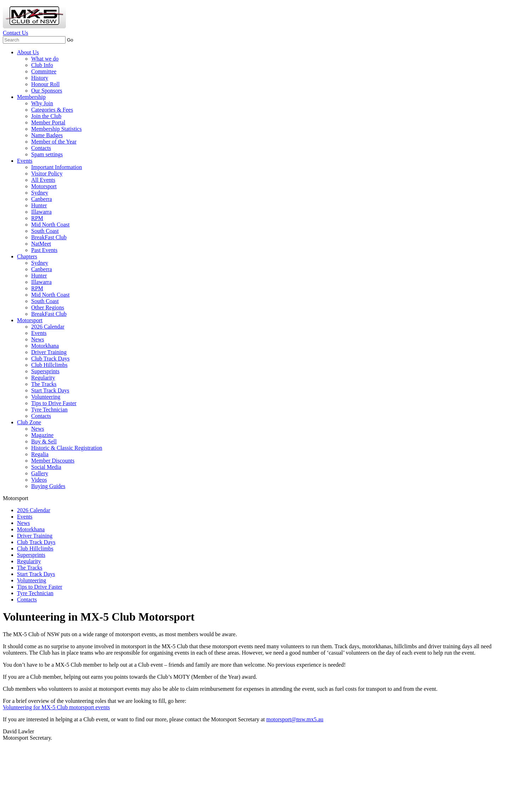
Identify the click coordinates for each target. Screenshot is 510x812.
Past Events (44, 250)
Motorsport (44, 186)
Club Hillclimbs (49, 365)
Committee (44, 71)
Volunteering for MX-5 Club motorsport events (56, 707)
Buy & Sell (44, 441)
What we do (45, 59)
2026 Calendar (48, 327)
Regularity (43, 378)
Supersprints (45, 371)
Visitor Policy (47, 173)
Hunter (39, 205)
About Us (28, 52)
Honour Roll (45, 84)
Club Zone (29, 422)
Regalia (40, 454)
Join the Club (46, 116)
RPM (37, 218)
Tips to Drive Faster (54, 403)
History (40, 78)
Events (25, 161)
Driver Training (49, 352)
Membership (31, 97)
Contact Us (16, 33)
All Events (43, 180)
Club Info (42, 65)
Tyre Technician (49, 410)
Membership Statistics (56, 129)
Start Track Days (50, 390)
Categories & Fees (52, 110)
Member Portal (48, 122)
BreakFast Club (49, 237)
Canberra (42, 199)
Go (70, 40)
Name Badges (47, 135)
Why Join (42, 103)
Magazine (42, 435)
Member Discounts (53, 461)
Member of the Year (54, 142)
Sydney (40, 193)
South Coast (45, 231)
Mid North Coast (50, 225)
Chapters (27, 256)
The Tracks (44, 384)
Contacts (41, 148)
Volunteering (46, 397)
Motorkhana (45, 346)
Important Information (57, 167)
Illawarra (41, 212)
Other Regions (48, 307)
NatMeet (41, 244)
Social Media (46, 467)
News (38, 339)
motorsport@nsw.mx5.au (295, 719)
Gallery (40, 473)
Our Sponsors (47, 91)
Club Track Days (50, 359)
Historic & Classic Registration (67, 448)
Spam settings (47, 154)
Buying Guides (48, 486)
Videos (39, 480)
